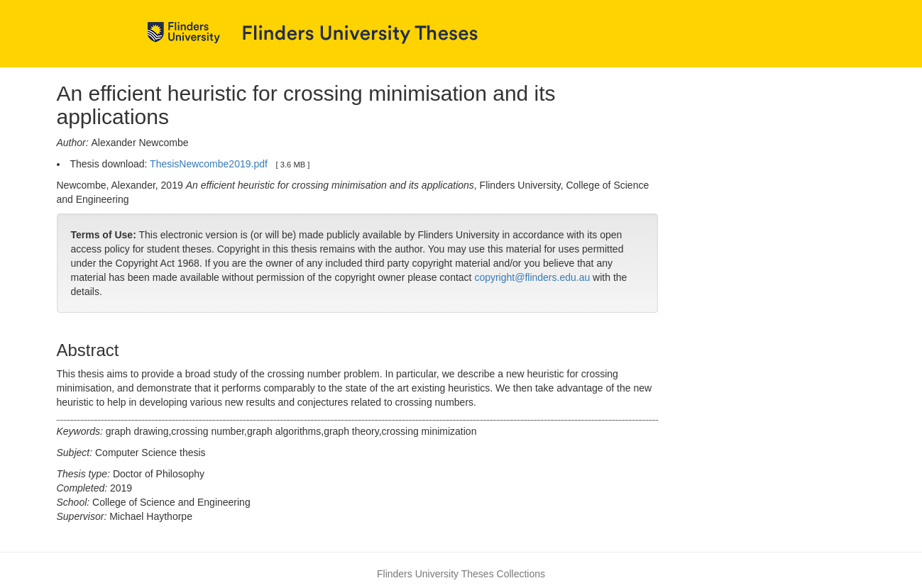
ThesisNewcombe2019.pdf (209, 164)
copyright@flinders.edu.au (532, 277)
